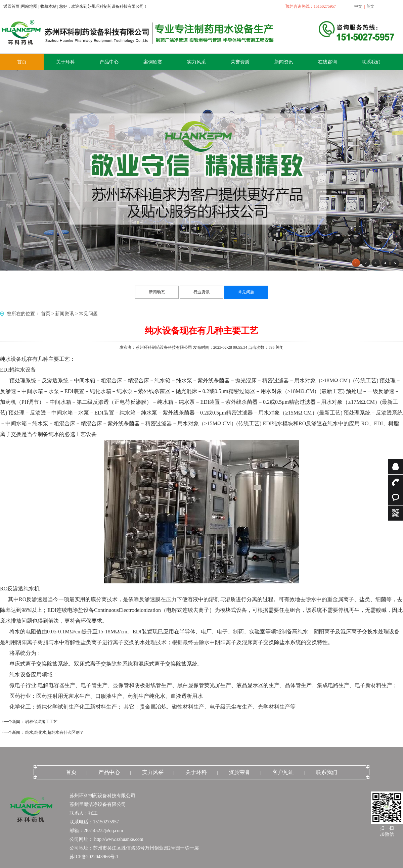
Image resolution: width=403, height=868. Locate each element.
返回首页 (11, 6)
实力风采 (153, 772)
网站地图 (29, 6)
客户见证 (283, 772)
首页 (46, 314)
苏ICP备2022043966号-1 (94, 857)
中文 (358, 6)
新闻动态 (157, 292)
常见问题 (246, 292)
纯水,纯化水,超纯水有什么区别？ (54, 732)
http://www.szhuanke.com (118, 839)
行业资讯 (201, 292)
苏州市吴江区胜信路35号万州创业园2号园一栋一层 (146, 848)
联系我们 (326, 772)
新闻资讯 (64, 314)
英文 (370, 6)
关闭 (279, 347)
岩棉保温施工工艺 (41, 722)
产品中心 (109, 772)
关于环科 (196, 772)
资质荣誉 (239, 772)
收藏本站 (48, 6)
